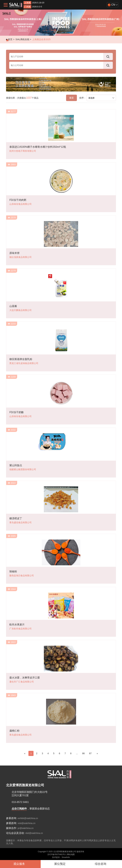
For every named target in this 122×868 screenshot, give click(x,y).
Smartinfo (66, 857)
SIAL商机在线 (22, 39)
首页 (10, 39)
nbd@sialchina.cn (34, 833)
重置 (71, 98)
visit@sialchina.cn (26, 823)
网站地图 (71, 854)
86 (83, 753)
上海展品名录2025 (41, 39)
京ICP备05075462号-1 (57, 854)
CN (111, 5)
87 (90, 753)
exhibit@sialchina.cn (28, 818)
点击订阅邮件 (19, 809)
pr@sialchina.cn (26, 828)
